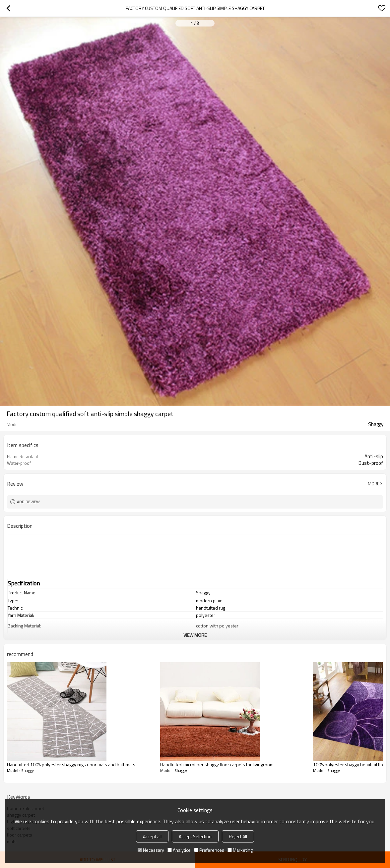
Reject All (238, 836)
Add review (28, 502)
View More (195, 635)
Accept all (152, 836)
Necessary (151, 850)
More (374, 484)
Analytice (179, 850)
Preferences (209, 850)
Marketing (240, 850)
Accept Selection (195, 836)
